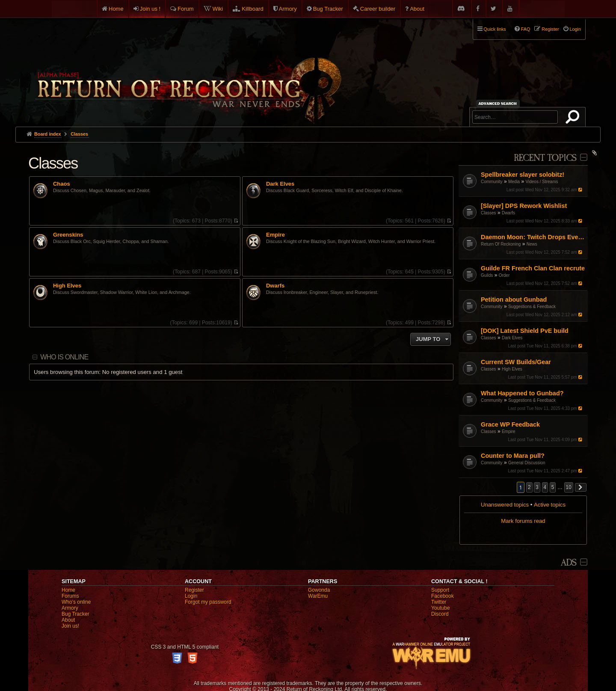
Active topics (550, 505)
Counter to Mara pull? (513, 456)
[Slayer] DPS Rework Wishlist (524, 206)
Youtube (441, 608)
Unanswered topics (505, 505)
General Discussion (527, 463)
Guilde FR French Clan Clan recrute (533, 268)
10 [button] (569, 487)
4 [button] (545, 487)
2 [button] (529, 487)
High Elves (512, 369)
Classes (489, 213)
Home (116, 9)
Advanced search (499, 103)
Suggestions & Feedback (532, 307)
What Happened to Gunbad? (522, 393)
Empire (509, 432)
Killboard (253, 9)
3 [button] (537, 487)
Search (574, 119)
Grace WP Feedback (510, 424)
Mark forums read (523, 521)
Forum (186, 9)
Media (514, 182)
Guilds (487, 275)
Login (191, 596)
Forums (70, 596)
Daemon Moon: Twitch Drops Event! (533, 237)
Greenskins (68, 235)
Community (492, 182)
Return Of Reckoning (501, 244)
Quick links (495, 29)
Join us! (70, 626)
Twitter (439, 602)
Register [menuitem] (550, 29)
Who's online (76, 602)
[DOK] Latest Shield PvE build (525, 331)
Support (440, 590)
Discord (440, 614)
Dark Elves (512, 338)
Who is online (64, 357)
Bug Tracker (328, 9)
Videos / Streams (542, 182)
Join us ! (150, 9)
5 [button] (553, 487)
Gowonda (319, 590)
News (532, 244)
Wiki (218, 9)
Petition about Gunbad (514, 300)
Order (504, 275)
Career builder (378, 9)
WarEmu (318, 596)
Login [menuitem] (575, 29)
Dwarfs (508, 213)
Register (194, 590)
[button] (581, 487)
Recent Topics (545, 158)
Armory (288, 9)
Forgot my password (208, 602)
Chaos (62, 184)
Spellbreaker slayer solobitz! (523, 175)
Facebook (443, 596)
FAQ (526, 29)
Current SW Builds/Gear (516, 362)
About (417, 9)
